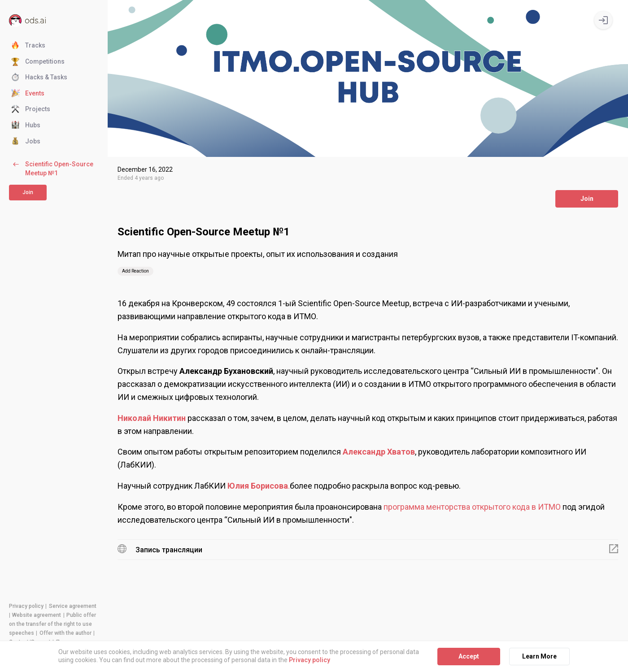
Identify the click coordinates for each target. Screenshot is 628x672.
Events (28, 94)
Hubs (26, 126)
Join (28, 192)
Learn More (539, 656)
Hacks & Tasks (39, 78)
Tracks (28, 46)
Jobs (26, 142)
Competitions (38, 62)
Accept (469, 656)
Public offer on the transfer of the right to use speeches (52, 624)
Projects (31, 109)
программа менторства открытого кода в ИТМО (472, 507)
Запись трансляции (169, 550)
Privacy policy (26, 606)
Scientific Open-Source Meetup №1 (52, 168)
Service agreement (73, 606)
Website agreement (37, 615)
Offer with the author (65, 633)
